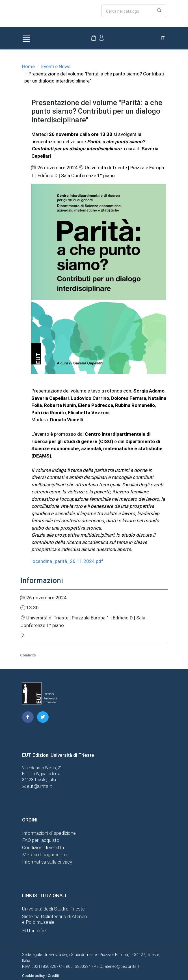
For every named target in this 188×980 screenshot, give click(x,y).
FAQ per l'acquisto (41, 840)
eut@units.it (39, 786)
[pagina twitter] (43, 717)
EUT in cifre (34, 931)
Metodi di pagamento (44, 855)
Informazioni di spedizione (49, 833)
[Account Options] (101, 38)
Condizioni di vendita (43, 847)
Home (28, 66)
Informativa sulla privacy (47, 862)
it (163, 38)
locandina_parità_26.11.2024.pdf (67, 561)
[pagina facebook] (28, 717)
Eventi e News (56, 66)
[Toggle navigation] (26, 38)
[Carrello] (94, 38)
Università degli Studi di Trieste (53, 909)
